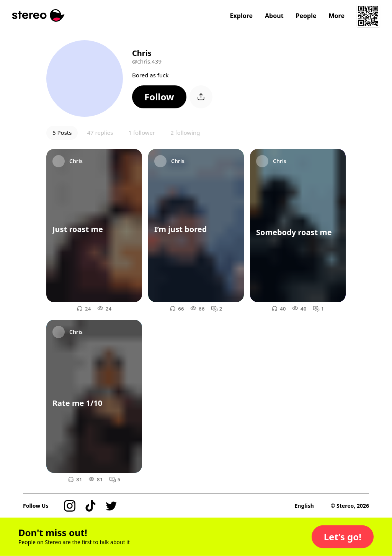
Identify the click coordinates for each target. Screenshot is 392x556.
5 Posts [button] (62, 132)
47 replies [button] (100, 132)
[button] (159, 97)
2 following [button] (185, 132)
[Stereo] (38, 16)
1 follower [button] (142, 132)
